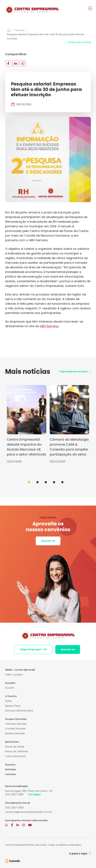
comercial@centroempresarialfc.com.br (29, 812)
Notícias (20, 30)
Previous (3, 434)
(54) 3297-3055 (14, 794)
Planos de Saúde (15, 747)
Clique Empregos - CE (33, 649)
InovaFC (10, 688)
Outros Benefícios (16, 756)
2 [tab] (37, 482)
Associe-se (48, 541)
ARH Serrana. (49, 326)
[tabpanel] (27, 424)
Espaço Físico (13, 706)
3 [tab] (46, 482)
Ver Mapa (34, 794)
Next (93, 434)
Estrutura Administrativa (19, 711)
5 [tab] (62, 482)
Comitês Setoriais (15, 729)
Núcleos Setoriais (15, 733)
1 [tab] (29, 482)
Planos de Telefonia (17, 751)
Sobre (8, 701)
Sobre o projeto (14, 675)
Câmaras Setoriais (16, 724)
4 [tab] (54, 482)
